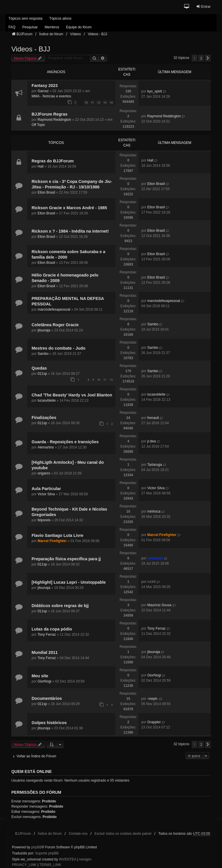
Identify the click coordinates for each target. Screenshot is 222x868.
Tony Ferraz (47, 635)
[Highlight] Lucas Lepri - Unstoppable (69, 582)
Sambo (153, 324)
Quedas (39, 368)
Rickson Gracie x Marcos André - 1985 (69, 208)
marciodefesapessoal (54, 309)
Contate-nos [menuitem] (78, 834)
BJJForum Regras (49, 114)
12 (99, 102)
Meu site (40, 676)
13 (105, 102)
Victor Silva (46, 494)
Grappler (154, 722)
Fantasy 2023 (45, 86)
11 (92, 102)
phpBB (36, 847)
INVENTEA (68, 859)
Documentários (47, 698)
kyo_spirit (155, 91)
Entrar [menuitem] (203, 7)
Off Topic (38, 125)
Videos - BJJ (31, 49)
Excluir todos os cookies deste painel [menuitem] (123, 834)
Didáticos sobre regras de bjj (60, 606)
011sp (42, 374)
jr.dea (151, 441)
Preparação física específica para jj (66, 559)
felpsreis (44, 520)
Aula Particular (46, 489)
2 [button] (201, 58)
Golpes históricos (49, 723)
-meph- (153, 699)
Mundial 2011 (45, 652)
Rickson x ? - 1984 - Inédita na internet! (70, 231)
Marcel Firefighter (52, 541)
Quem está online (32, 771)
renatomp (155, 558)
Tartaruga (155, 465)
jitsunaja (44, 330)
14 (111, 102)
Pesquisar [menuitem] (30, 27)
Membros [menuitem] (52, 27)
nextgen (85, 859)
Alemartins (46, 447)
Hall (41, 166)
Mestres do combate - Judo (58, 348)
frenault (153, 418)
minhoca (154, 511)
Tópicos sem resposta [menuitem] (25, 18)
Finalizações (44, 418)
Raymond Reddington (54, 120)
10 (86, 102)
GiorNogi (44, 681)
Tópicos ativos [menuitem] (61, 18)
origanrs (44, 473)
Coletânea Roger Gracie (55, 325)
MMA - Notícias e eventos (51, 96)
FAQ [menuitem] (12, 27)
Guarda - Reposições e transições (65, 442)
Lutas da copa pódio (52, 629)
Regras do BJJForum (53, 161)
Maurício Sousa (159, 605)
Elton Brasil (46, 192)
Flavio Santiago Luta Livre (57, 535)
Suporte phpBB (47, 853)
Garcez (43, 91)
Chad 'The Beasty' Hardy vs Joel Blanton (72, 395)
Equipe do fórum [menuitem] (79, 27)
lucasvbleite (47, 400)
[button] (187, 7)
